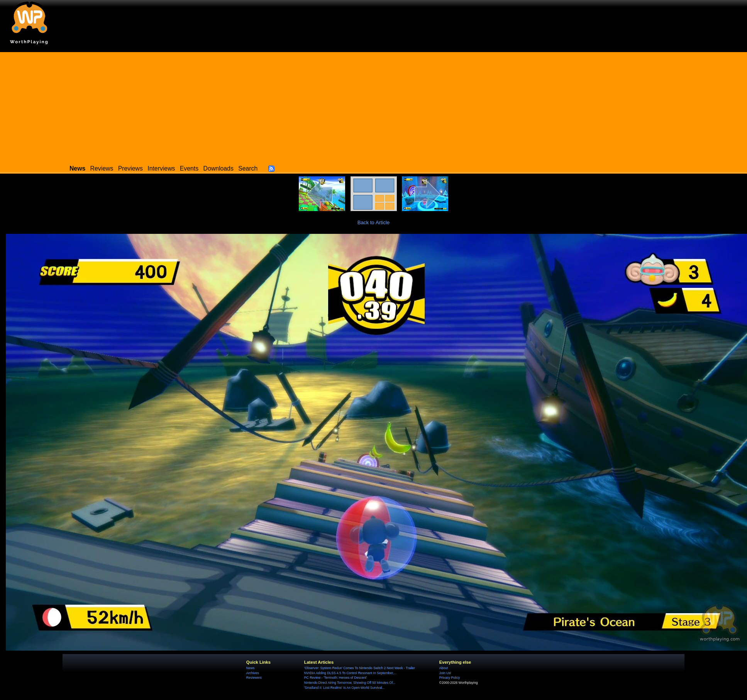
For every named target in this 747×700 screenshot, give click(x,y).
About (444, 668)
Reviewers (254, 678)
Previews (130, 168)
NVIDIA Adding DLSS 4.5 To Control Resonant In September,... (350, 673)
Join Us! (445, 673)
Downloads (219, 168)
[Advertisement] (374, 106)
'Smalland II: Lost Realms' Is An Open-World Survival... (345, 688)
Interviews (161, 168)
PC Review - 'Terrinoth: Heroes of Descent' (336, 678)
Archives (253, 673)
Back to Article (374, 222)
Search (248, 168)
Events (189, 168)
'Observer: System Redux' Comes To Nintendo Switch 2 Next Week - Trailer (360, 668)
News (250, 668)
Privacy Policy (450, 678)
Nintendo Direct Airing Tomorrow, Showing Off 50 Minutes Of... (350, 683)
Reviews (102, 168)
